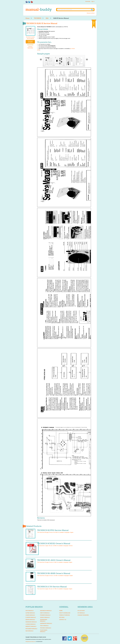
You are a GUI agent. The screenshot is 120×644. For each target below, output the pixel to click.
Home (28, 18)
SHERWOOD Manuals (46, 623)
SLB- (47, 18)
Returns (62, 617)
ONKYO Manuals (45, 613)
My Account (81, 611)
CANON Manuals (30, 615)
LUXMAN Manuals (31, 624)
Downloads (88, 1)
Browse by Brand (91, 13)
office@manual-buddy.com (30, 642)
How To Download (65, 613)
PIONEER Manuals (45, 615)
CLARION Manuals (31, 617)
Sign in (93, 1)
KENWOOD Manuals (31, 622)
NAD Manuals (29, 631)
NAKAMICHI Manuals (46, 611)
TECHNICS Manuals (46, 628)
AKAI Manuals (30, 611)
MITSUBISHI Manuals (31, 629)
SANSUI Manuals (45, 617)
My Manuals (81, 613)
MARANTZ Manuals (31, 626)
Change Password (83, 615)
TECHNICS (38, 18)
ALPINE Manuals (30, 613)
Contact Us (63, 620)
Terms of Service (64, 615)
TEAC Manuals (44, 626)
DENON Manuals (30, 620)
